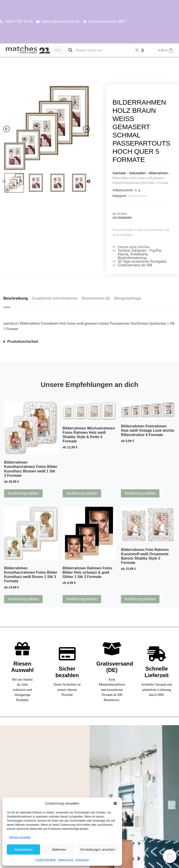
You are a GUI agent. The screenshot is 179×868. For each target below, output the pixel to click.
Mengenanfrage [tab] (128, 298)
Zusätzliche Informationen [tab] (55, 298)
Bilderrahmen (158, 173)
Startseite (119, 173)
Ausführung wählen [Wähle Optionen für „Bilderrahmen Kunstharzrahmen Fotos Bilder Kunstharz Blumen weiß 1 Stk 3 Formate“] (23, 493)
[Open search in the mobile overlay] (98, 50)
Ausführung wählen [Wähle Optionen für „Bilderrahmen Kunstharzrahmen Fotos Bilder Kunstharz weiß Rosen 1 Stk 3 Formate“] (23, 599)
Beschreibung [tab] (16, 298)
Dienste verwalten (20, 837)
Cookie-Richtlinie (46, 860)
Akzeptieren (23, 849)
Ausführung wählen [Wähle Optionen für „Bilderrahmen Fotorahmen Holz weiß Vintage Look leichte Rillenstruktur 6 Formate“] (140, 493)
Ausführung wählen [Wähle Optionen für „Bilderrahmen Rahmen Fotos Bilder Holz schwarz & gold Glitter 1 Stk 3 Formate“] (82, 599)
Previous (4, 182)
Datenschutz (66, 860)
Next (89, 182)
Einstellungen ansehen (98, 849)
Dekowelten (137, 173)
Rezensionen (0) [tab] (96, 298)
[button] (115, 803)
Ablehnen (59, 849)
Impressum (82, 860)
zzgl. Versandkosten (122, 217)
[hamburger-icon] (58, 50)
